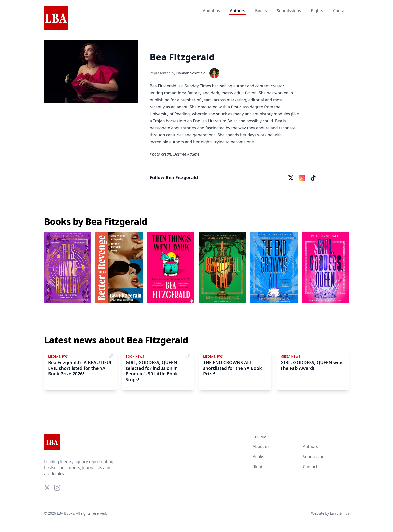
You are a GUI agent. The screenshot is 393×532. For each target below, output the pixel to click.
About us (211, 11)
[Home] (56, 18)
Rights (317, 11)
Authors (237, 11)
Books (261, 11)
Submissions (289, 11)
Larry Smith (339, 513)
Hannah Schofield (191, 73)
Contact (340, 11)
